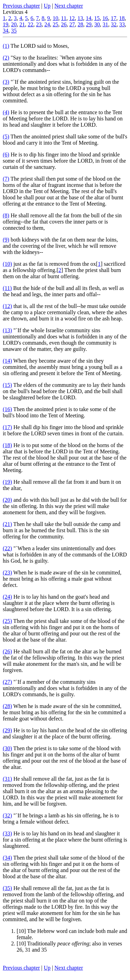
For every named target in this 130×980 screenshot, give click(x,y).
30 (97, 24)
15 (97, 18)
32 (114, 24)
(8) (6, 215)
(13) (7, 330)
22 (31, 24)
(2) (6, 58)
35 (14, 31)
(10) (7, 264)
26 (64, 24)
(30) (7, 748)
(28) (7, 706)
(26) (7, 651)
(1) (6, 46)
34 (6, 31)
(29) (7, 730)
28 (80, 24)
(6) (6, 155)
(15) (7, 385)
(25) (7, 621)
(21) (7, 524)
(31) (7, 779)
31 (105, 24)
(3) (6, 82)
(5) (6, 137)
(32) (7, 815)
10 (55, 18)
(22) (7, 548)
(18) (7, 445)
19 (6, 24)
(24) (7, 597)
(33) (7, 833)
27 (72, 24)
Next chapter (69, 6)
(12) (7, 306)
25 (55, 24)
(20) (7, 500)
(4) (6, 112)
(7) (6, 179)
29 (89, 24)
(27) (7, 682)
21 (22, 24)
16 (105, 18)
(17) (7, 427)
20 (14, 24)
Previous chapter (21, 6)
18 (122, 18)
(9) (6, 240)
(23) (7, 573)
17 (113, 18)
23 (39, 24)
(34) (7, 858)
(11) (7, 288)
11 (64, 18)
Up (47, 6)
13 (80, 18)
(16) (7, 409)
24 (47, 24)
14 (88, 18)
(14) (7, 361)
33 (122, 24)
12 (72, 18)
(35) (7, 888)
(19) (7, 482)
